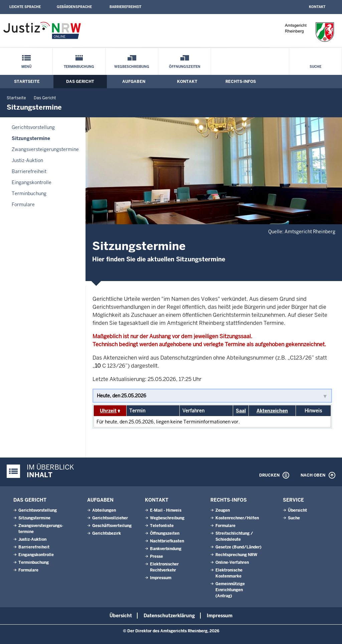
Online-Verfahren (232, 562)
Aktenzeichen (272, 411)
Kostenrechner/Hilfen (237, 518)
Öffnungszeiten (185, 67)
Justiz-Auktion (27, 160)
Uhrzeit (108, 411)
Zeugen (223, 510)
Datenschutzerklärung (169, 616)
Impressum (161, 578)
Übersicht (297, 510)
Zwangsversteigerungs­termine (45, 149)
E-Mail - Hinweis (166, 510)
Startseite (27, 82)
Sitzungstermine (31, 138)
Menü (26, 67)
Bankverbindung (166, 549)
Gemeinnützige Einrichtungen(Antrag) (230, 590)
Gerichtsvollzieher (110, 518)
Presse (156, 556)
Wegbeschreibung (132, 67)
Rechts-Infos (241, 82)
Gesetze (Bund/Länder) (238, 547)
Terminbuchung (79, 67)
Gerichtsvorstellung (33, 127)
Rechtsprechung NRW (236, 555)
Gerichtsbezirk (107, 533)
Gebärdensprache (74, 7)
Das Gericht (80, 82)
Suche (315, 67)
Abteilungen (104, 510)
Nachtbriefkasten (167, 541)
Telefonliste (162, 526)
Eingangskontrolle (32, 182)
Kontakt (317, 7)
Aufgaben (134, 82)
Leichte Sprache (25, 7)
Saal (241, 411)
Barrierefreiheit (125, 7)
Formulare (23, 205)
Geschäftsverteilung (112, 526)
